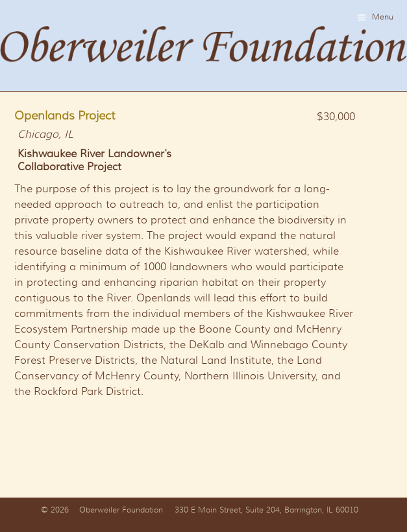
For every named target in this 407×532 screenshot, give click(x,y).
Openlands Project (65, 116)
